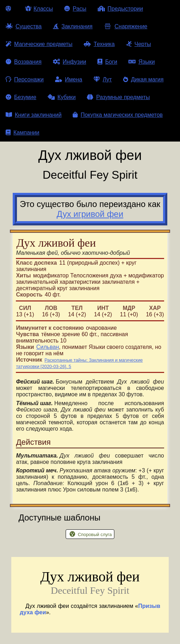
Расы (75, 9)
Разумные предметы (118, 97)
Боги (107, 62)
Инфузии (70, 62)
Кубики (62, 97)
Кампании (23, 133)
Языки (142, 62)
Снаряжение (125, 26)
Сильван (48, 347)
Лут (103, 79)
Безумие (21, 97)
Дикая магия (143, 79)
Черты (139, 44)
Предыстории (121, 9)
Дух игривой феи (90, 214)
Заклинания (73, 26)
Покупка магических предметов (118, 115)
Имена (69, 79)
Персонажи (25, 79)
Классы (39, 9)
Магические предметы (39, 44)
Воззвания (24, 62)
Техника (99, 44)
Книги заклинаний (34, 115)
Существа (24, 26)
